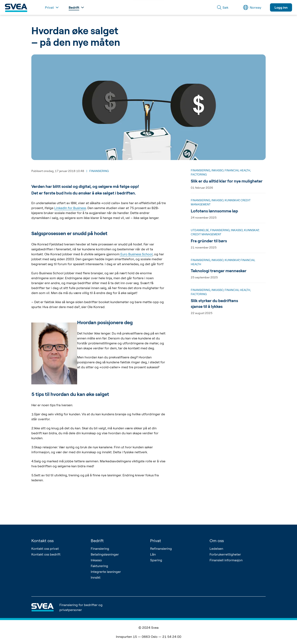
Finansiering (100, 549)
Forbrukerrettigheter (225, 554)
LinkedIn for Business (70, 208)
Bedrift (97, 541)
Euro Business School (136, 254)
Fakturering (99, 566)
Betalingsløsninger (105, 554)
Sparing (156, 560)
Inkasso (96, 560)
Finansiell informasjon (226, 560)
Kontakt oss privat (45, 549)
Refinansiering (161, 549)
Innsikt (96, 577)
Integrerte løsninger (106, 572)
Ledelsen (216, 549)
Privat (156, 541)
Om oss (217, 541)
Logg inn (281, 7)
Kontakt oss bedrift (46, 554)
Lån (153, 554)
